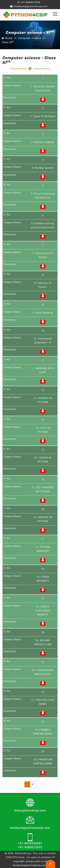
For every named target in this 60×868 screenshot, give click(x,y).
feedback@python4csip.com (29, 6)
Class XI (8, 42)
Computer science (30, 38)
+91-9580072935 (29, 2)
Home (7, 38)
